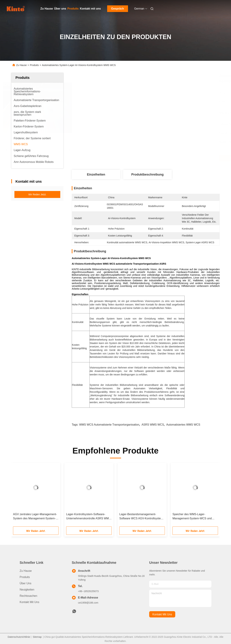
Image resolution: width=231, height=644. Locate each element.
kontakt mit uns (162, 614)
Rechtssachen (28, 596)
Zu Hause (47, 9)
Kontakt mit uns (90, 9)
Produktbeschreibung (147, 174)
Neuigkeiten (27, 590)
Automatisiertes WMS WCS (183, 425)
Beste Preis (165, 158)
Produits (73, 9)
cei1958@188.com (88, 603)
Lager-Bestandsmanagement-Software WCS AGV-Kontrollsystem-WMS (142, 517)
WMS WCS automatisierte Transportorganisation (109, 425)
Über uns (60, 9)
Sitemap (37, 637)
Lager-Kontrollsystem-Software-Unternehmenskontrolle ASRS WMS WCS (88, 517)
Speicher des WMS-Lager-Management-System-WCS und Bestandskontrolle (192, 517)
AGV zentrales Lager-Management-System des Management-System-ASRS (35, 517)
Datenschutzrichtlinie (19, 637)
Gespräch (118, 9)
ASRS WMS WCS (153, 425)
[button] (21, 496)
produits (25, 577)
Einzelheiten (96, 174)
